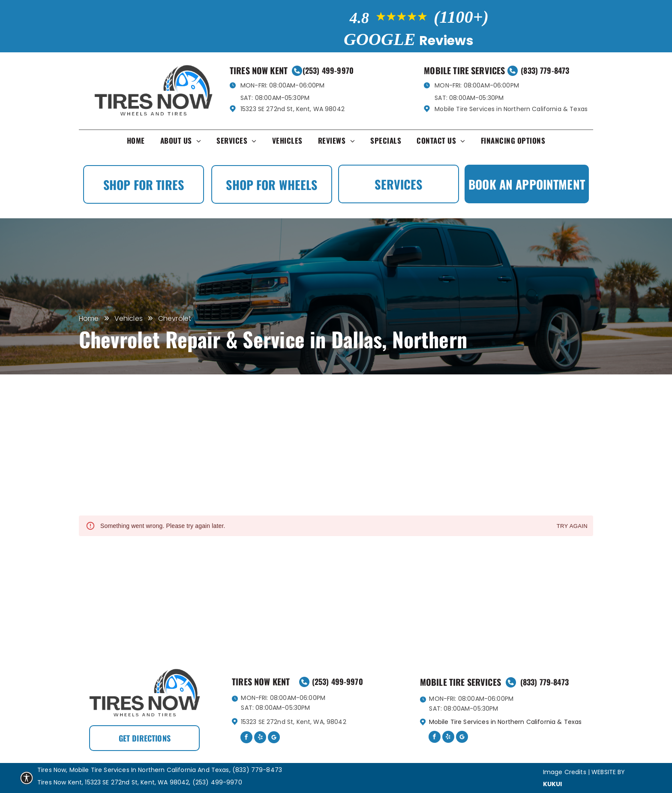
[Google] (274, 738)
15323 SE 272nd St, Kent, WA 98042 (292, 109)
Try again (572, 526)
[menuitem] (136, 143)
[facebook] (246, 738)
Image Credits (565, 772)
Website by (608, 772)
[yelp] (260, 738)
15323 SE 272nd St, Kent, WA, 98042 (294, 722)
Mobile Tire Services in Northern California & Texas (511, 109)
